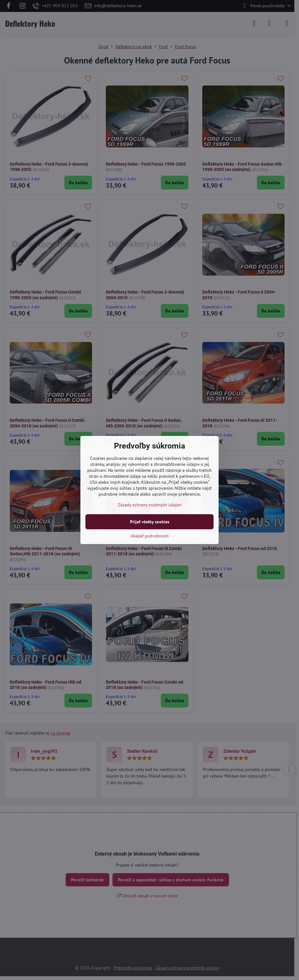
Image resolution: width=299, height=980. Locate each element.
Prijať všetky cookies (150, 522)
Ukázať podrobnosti (150, 536)
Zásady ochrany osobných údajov (150, 505)
